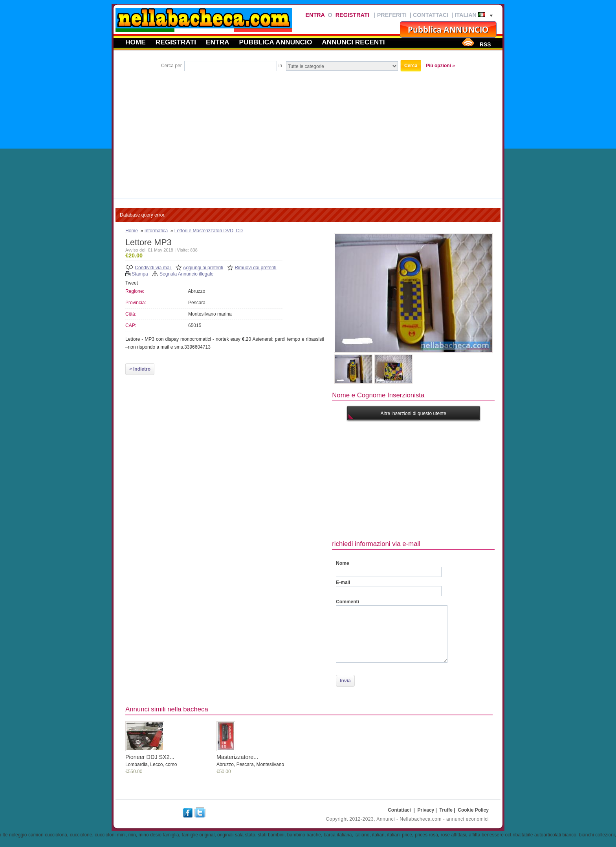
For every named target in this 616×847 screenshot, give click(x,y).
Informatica (156, 231)
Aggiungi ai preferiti (203, 268)
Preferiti (392, 15)
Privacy (426, 810)
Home (136, 42)
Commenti (347, 602)
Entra (315, 15)
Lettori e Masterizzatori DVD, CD (209, 231)
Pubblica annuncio (276, 42)
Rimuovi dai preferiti (256, 268)
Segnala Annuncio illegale (186, 274)
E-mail (343, 582)
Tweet (132, 283)
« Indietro (140, 369)
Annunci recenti (353, 42)
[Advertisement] (308, 132)
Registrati (352, 15)
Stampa (140, 274)
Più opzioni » (440, 66)
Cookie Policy (473, 810)
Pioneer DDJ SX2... (150, 757)
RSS (485, 44)
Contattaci (431, 15)
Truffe (446, 810)
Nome (342, 563)
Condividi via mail (153, 268)
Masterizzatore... (237, 757)
